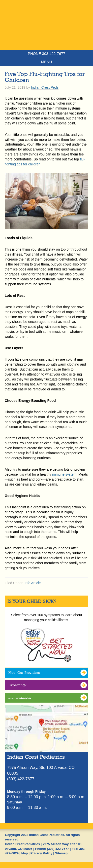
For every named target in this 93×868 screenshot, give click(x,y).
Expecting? (17, 685)
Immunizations (20, 697)
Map (25, 853)
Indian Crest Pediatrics (46, 34)
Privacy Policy (41, 853)
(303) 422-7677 (58, 849)
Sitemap (61, 853)
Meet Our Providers (24, 673)
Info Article (33, 583)
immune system (64, 474)
